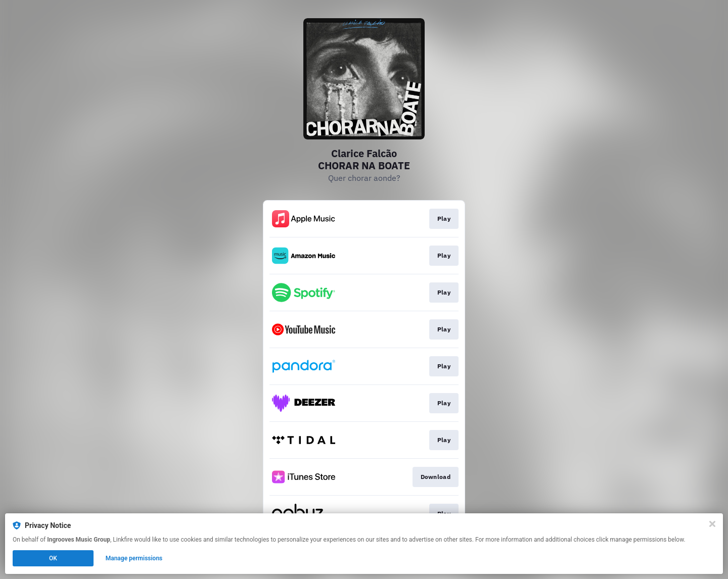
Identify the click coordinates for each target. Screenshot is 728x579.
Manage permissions (134, 558)
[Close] (712, 524)
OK (53, 558)
